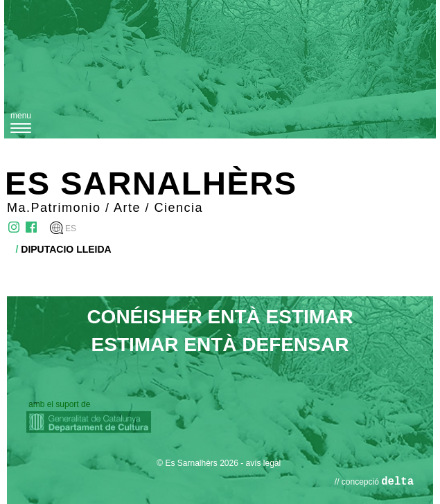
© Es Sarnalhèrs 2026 (197, 463)
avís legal (264, 463)
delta (397, 482)
